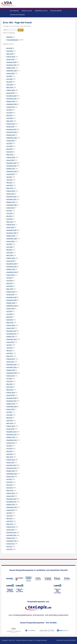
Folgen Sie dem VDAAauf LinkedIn (57, 591)
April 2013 (10, 488)
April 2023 (10, 152)
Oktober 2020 (11, 236)
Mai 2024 (9, 115)
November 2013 (11, 468)
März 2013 (10, 490)
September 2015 (12, 406)
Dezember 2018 (11, 297)
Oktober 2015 (11, 404)
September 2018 (12, 306)
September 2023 (12, 138)
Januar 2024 (10, 127)
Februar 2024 (11, 124)
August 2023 (10, 141)
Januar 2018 (10, 328)
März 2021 (10, 222)
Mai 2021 (9, 216)
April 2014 (10, 454)
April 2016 (10, 387)
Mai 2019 (9, 283)
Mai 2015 (9, 418)
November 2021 (11, 199)
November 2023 (11, 132)
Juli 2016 (9, 378)
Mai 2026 (9, 48)
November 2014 (11, 434)
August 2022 (10, 174)
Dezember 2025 (11, 62)
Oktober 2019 (11, 269)
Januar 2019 (10, 295)
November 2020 (11, 233)
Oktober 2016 (11, 370)
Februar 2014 (11, 460)
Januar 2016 (10, 395)
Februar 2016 (11, 392)
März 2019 (10, 289)
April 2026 (10, 51)
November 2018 (11, 300)
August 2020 (10, 241)
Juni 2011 (9, 549)
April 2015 (10, 420)
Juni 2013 (9, 482)
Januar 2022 (10, 194)
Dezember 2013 (11, 465)
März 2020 (10, 255)
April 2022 (10, 185)
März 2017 (10, 356)
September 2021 (12, 205)
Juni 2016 (9, 381)
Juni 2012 (9, 516)
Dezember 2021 (11, 197)
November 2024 (11, 99)
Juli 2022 (9, 177)
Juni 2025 (9, 79)
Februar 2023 (11, 157)
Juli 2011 (9, 546)
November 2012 (11, 502)
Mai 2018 (9, 317)
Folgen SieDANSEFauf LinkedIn (10, 590)
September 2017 (12, 339)
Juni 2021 (9, 213)
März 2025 (10, 87)
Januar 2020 (10, 261)
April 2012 (10, 521)
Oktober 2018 (11, 303)
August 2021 (10, 208)
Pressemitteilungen (12, 40)
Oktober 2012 (11, 504)
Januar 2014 (10, 462)
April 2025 (10, 85)
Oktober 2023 (11, 135)
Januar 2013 (10, 496)
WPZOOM (72, 640)
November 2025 (11, 65)
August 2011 (10, 544)
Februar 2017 (11, 359)
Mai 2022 (9, 183)
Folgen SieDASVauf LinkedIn (20, 590)
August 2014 (10, 443)
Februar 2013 (11, 493)
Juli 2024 (9, 110)
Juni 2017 (9, 348)
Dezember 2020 (11, 230)
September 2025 (12, 71)
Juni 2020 (9, 247)
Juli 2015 (9, 412)
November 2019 (11, 267)
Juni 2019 (9, 281)
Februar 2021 (11, 225)
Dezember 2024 (11, 96)
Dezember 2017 (11, 331)
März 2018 (10, 322)
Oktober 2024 (11, 101)
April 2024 (10, 118)
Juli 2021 (9, 211)
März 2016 (10, 390)
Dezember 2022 (11, 163)
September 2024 (12, 104)
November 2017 (11, 334)
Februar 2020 (11, 258)
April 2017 (10, 353)
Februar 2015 (11, 426)
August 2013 (10, 476)
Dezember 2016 (11, 364)
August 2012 (10, 510)
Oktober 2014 (11, 437)
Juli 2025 (9, 76)
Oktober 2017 (11, 336)
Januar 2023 (10, 160)
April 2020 (10, 253)
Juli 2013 (9, 479)
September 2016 (12, 373)
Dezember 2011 (11, 532)
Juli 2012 (9, 513)
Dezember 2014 (11, 432)
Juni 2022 (9, 180)
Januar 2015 (10, 429)
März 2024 (10, 121)
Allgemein (9, 37)
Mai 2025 (9, 82)
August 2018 (10, 309)
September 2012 (12, 507)
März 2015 (10, 423)
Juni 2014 (9, 448)
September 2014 (12, 440)
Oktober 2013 (11, 471)
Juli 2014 (9, 446)
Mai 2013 (9, 485)
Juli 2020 (9, 244)
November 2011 (11, 535)
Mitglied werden (56, 11)
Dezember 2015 (11, 398)
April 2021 (10, 219)
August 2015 (10, 409)
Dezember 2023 (11, 129)
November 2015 (11, 401)
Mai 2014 (9, 451)
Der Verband (14, 11)
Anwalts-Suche (27, 11)
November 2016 (11, 367)
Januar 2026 (10, 59)
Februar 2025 (11, 90)
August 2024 (10, 107)
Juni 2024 (9, 113)
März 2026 (10, 54)
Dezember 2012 (11, 499)
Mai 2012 (9, 518)
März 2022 (10, 188)
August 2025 (10, 73)
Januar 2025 (10, 93)
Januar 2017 (10, 362)
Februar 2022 (11, 191)
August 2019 (10, 275)
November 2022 (11, 166)
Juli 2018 (9, 311)
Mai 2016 (9, 384)
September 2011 (12, 541)
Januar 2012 (10, 530)
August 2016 (10, 376)
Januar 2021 (10, 227)
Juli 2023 (9, 143)
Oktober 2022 (11, 169)
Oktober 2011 (11, 538)
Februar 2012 (11, 527)
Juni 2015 (9, 415)
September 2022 (12, 171)
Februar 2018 (11, 325)
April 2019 (10, 286)
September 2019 (12, 272)
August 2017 (10, 342)
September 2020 (12, 239)
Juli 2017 (9, 345)
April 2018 (10, 320)
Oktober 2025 (11, 68)
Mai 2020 (9, 250)
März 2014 (10, 457)
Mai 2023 (9, 149)
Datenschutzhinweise (17, 15)
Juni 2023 (9, 146)
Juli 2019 (9, 278)
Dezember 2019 (11, 264)
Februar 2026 (11, 57)
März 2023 (10, 155)
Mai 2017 (9, 350)
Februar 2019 (11, 292)
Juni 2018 (9, 314)
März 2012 (10, 524)
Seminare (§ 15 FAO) (41, 11)
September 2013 (12, 474)
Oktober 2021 (11, 202)
